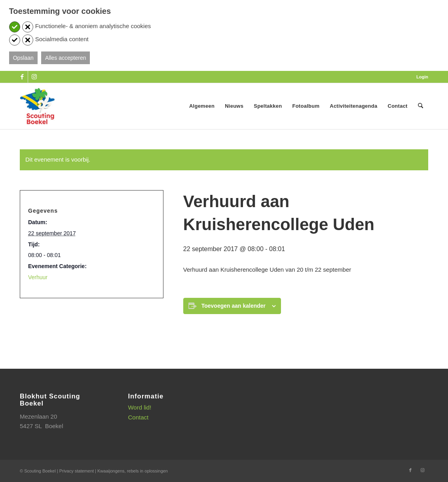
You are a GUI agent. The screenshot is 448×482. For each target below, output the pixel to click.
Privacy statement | (78, 471)
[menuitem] (420, 77)
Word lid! (140, 407)
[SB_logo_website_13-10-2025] (37, 106)
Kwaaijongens (111, 471)
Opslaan (23, 58)
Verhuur (38, 277)
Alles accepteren (66, 58)
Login (422, 77)
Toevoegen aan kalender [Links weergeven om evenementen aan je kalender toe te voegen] (233, 306)
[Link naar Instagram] (34, 77)
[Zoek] (420, 106)
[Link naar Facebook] (22, 77)
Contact (138, 417)
